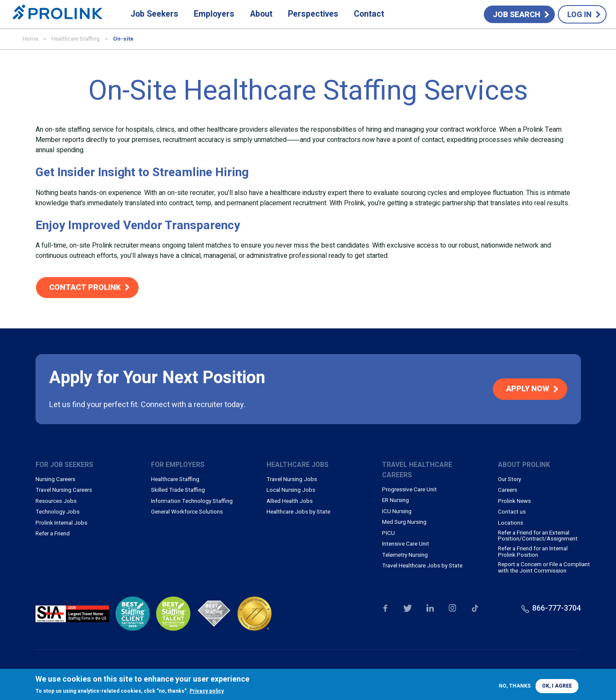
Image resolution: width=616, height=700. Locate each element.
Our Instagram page (453, 608)
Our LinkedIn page (430, 608)
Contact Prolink (85, 288)
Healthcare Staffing (76, 39)
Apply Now (528, 389)
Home (30, 39)
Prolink (58, 15)
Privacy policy (207, 691)
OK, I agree (557, 686)
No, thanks (515, 686)
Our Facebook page (385, 608)
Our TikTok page (475, 608)
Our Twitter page (408, 608)
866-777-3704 (557, 608)
